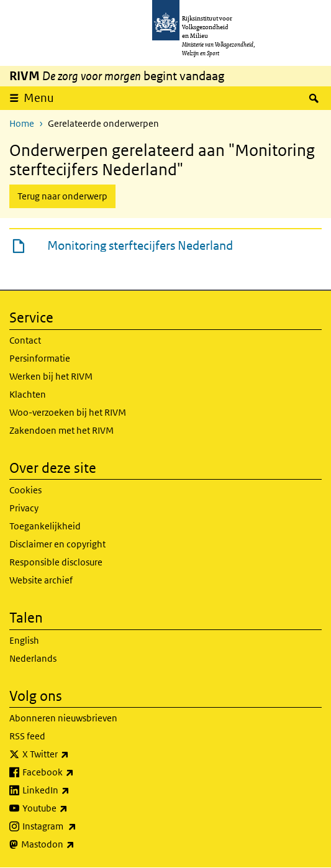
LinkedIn (73, 790)
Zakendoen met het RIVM (61, 430)
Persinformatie (40, 358)
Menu (43, 98)
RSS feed (27, 736)
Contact (25, 340)
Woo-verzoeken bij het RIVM (68, 412)
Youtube (72, 808)
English (24, 640)
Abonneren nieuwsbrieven (63, 718)
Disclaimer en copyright (57, 544)
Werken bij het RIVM (51, 376)
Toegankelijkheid (45, 526)
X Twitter (73, 754)
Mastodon (75, 844)
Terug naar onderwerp (62, 196)
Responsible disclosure (56, 562)
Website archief (41, 580)
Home (22, 123)
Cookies (25, 490)
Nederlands (33, 658)
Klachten (28, 394)
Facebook (75, 772)
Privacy (24, 508)
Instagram (77, 826)
